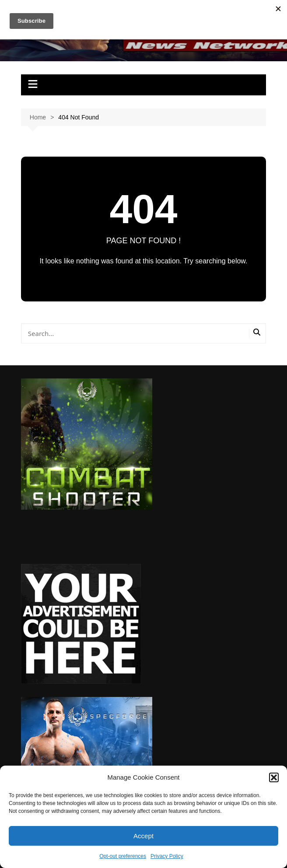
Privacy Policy (167, 856)
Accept (143, 836)
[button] (274, 777)
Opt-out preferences (123, 856)
